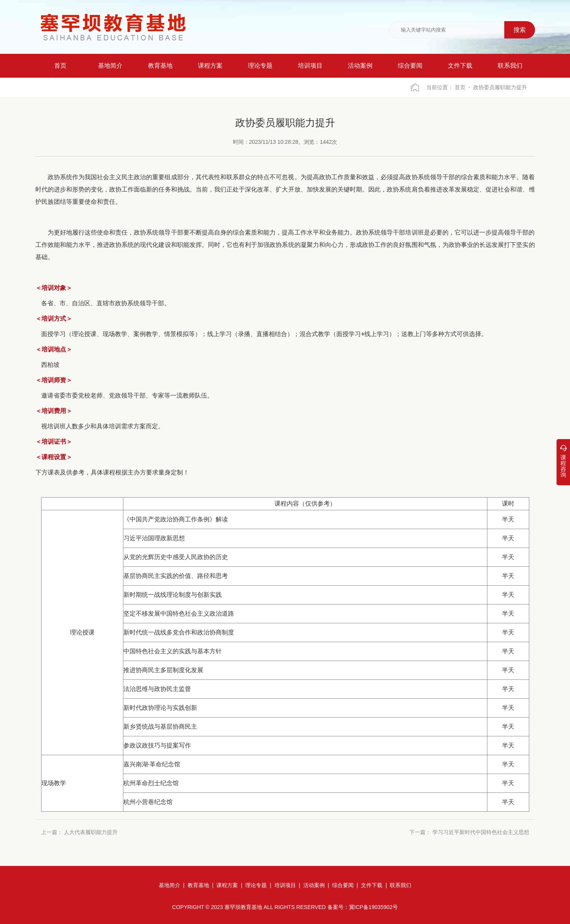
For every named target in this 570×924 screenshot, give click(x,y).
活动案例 (314, 885)
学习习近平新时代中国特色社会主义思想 (481, 832)
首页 (460, 87)
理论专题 (256, 885)
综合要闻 (343, 885)
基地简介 (170, 885)
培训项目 (285, 885)
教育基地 (198, 885)
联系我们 (400, 885)
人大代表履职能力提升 (91, 832)
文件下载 (372, 885)
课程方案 (227, 885)
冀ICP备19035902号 (374, 907)
